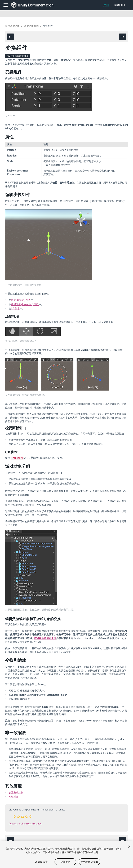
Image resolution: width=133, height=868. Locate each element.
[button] (14, 816)
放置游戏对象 (16, 792)
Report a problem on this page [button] (25, 823)
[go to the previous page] (10, 37)
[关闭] (129, 847)
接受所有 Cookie (89, 862)
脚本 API (120, 5)
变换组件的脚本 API (45, 638)
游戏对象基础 (31, 26)
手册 (106, 5)
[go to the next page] (123, 37)
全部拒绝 (65, 862)
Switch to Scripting (18, 56)
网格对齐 (14, 796)
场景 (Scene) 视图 (21, 300)
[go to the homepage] (35, 5)
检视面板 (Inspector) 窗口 (25, 304)
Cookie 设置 (41, 862)
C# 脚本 (15, 309)
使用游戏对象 (12, 26)
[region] (66, 855)
